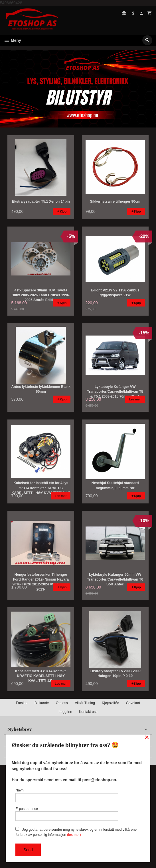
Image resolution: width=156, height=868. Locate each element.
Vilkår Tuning (85, 703)
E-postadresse (67, 814)
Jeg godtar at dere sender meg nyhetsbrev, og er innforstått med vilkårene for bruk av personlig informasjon (76, 832)
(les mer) (74, 835)
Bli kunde (42, 703)
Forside (22, 703)
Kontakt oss (88, 712)
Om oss (62, 703)
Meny (12, 40)
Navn (67, 795)
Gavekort (133, 703)
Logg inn (65, 712)
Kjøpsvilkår (110, 703)
